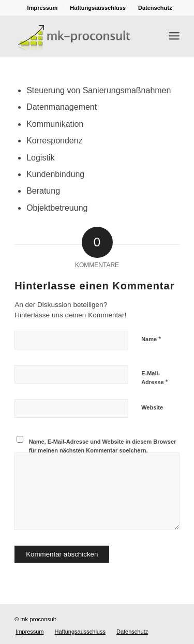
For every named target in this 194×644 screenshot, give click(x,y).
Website (152, 407)
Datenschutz (155, 8)
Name (151, 339)
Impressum (43, 8)
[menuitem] (43, 8)
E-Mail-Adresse (155, 378)
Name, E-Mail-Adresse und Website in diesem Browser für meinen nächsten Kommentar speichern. (103, 446)
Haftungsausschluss (98, 8)
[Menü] (174, 36)
